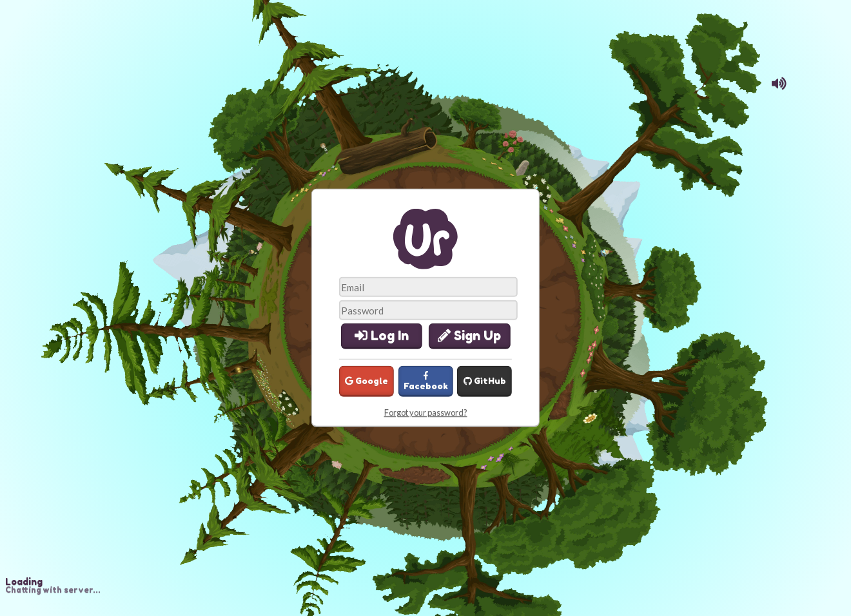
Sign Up (469, 336)
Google (367, 381)
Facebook (426, 381)
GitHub (485, 381)
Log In (382, 336)
